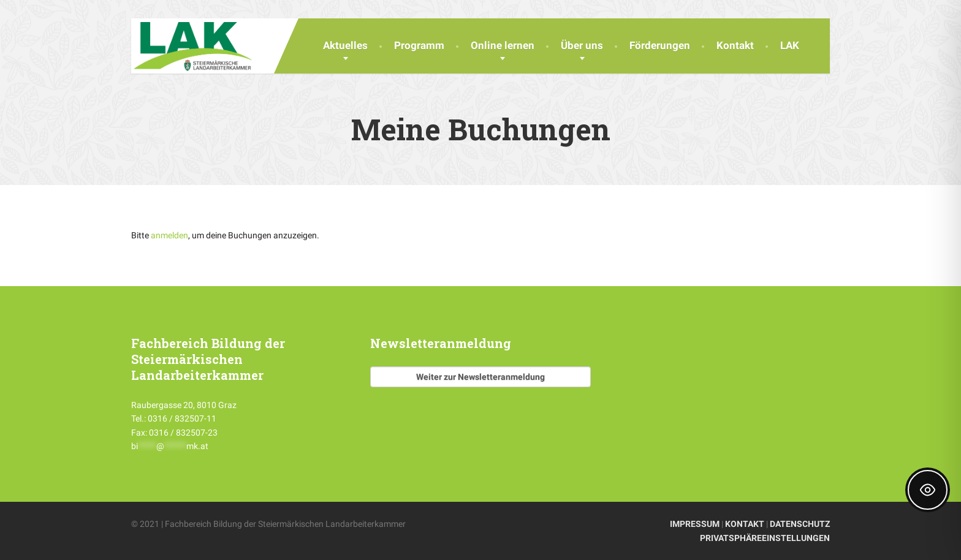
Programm (419, 45)
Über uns (582, 45)
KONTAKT (745, 524)
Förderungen (660, 45)
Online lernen (503, 45)
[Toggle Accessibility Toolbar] (928, 490)
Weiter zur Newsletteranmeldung (480, 377)
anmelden (169, 235)
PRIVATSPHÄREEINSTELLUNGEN (765, 538)
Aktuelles (345, 45)
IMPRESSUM (695, 524)
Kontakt (735, 45)
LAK (790, 45)
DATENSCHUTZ (800, 524)
